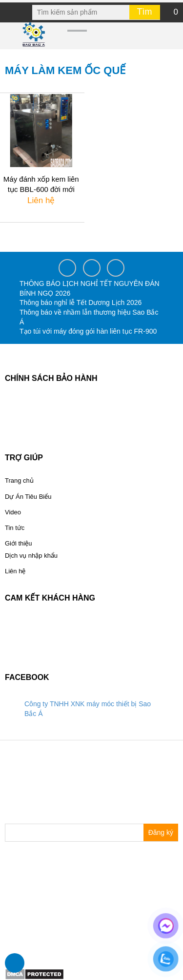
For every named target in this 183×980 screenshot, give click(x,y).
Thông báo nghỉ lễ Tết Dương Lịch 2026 (81, 302)
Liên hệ (15, 571)
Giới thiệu (18, 543)
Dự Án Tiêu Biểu (28, 497)
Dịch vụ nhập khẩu (31, 556)
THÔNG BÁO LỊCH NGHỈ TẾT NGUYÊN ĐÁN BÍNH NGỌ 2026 (90, 288)
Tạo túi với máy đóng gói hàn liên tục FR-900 (88, 331)
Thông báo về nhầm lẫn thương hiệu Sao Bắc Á (89, 317)
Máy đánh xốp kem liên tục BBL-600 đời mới (41, 184)
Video (13, 512)
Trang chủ (19, 481)
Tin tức (15, 528)
